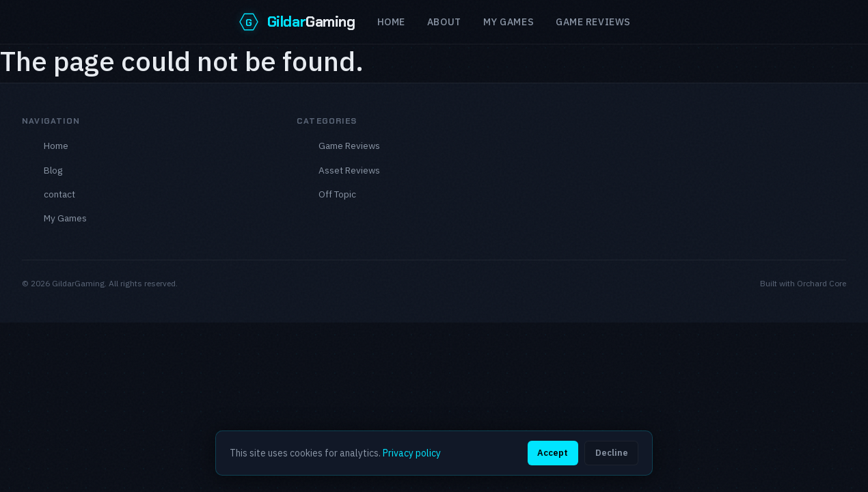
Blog (53, 170)
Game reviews (593, 22)
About (444, 22)
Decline (612, 453)
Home (391, 22)
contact (59, 194)
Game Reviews (349, 146)
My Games (508, 22)
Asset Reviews (349, 170)
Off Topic (337, 194)
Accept (553, 453)
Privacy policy (412, 453)
